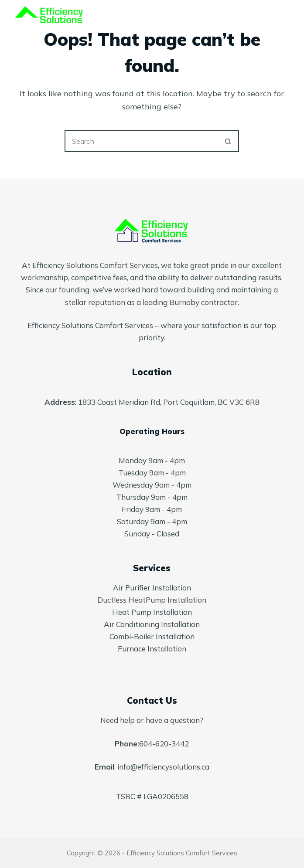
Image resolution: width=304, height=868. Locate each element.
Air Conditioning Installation (152, 624)
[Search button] (228, 141)
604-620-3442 (164, 744)
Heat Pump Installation (152, 612)
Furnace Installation (152, 649)
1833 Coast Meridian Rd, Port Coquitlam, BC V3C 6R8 (169, 402)
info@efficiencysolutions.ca (163, 767)
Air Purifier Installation (152, 588)
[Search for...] (141, 141)
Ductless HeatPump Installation (152, 600)
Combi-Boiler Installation (152, 636)
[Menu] (285, 17)
